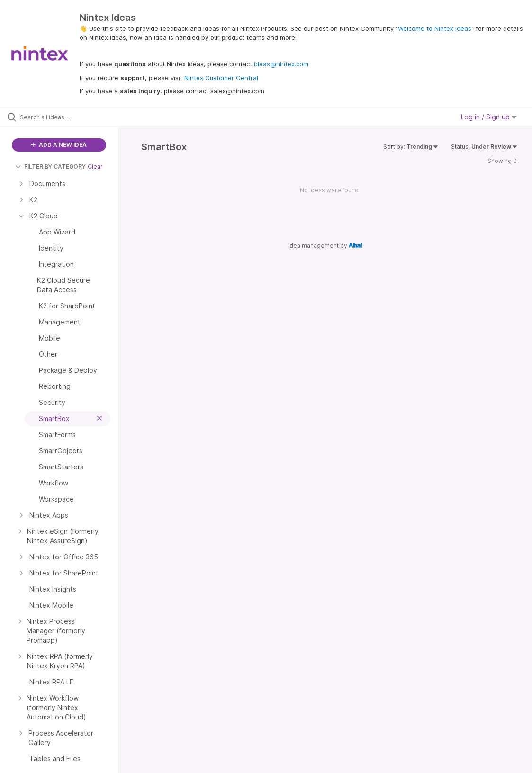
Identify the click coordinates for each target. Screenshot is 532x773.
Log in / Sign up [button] (489, 117)
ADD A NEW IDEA (59, 145)
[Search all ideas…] (65, 117)
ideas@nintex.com (281, 64)
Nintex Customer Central (221, 78)
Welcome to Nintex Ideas (435, 28)
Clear (95, 166)
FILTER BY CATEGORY (50, 166)
